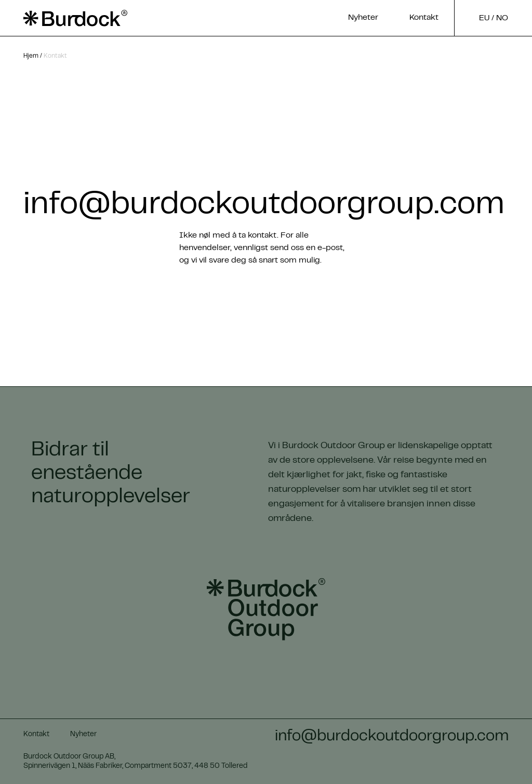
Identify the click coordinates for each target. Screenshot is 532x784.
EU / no (494, 18)
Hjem (31, 56)
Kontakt (424, 18)
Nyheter (363, 18)
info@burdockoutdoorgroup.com (264, 206)
